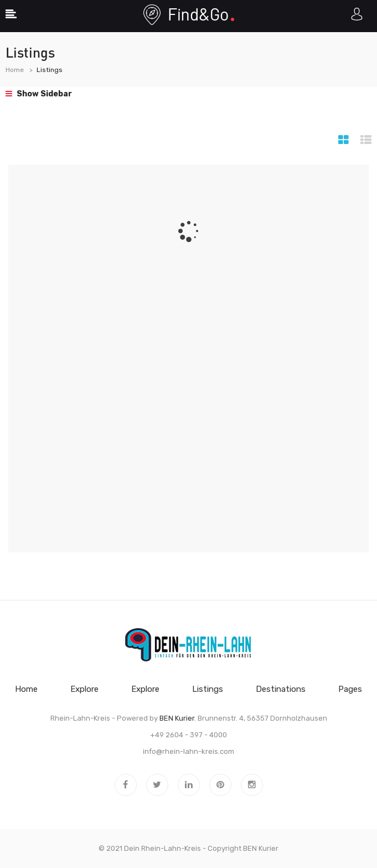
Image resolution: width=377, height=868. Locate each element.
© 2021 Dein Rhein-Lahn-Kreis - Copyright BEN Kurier (188, 848)
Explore (84, 689)
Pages (350, 689)
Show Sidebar (39, 94)
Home (15, 70)
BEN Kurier (177, 718)
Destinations (281, 689)
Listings (208, 689)
